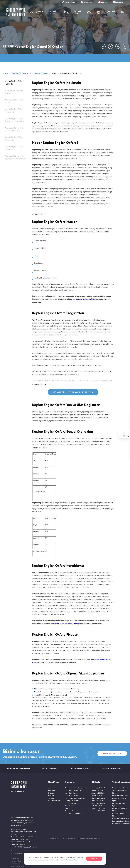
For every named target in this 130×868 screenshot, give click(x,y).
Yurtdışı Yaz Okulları (72, 801)
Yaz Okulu (90, 12)
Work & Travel (70, 806)
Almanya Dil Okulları (98, 793)
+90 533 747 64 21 (17, 842)
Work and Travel (111, 12)
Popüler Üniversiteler (49, 768)
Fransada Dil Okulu (98, 808)
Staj (123, 12)
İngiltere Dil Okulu (98, 790)
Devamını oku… (71, 860)
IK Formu (51, 796)
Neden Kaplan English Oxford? (14, 92)
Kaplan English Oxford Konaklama (14, 139)
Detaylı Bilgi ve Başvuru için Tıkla (73, 392)
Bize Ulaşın (52, 790)
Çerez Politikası (68, 838)
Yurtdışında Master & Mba (74, 790)
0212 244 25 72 (16, 834)
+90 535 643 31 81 (17, 847)
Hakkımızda (52, 788)
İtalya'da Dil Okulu (98, 806)
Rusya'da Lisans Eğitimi (120, 796)
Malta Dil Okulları (97, 801)
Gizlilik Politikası (79, 838)
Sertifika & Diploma (52, 12)
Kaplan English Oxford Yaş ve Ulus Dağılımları (14, 120)
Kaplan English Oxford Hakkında (14, 83)
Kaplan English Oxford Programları (14, 111)
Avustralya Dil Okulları (99, 788)
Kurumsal (51, 793)
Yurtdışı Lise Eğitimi (72, 803)
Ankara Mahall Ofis (17, 866)
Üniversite (29, 12)
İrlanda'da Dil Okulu (98, 798)
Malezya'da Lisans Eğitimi (121, 824)
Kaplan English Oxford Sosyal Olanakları (14, 129)
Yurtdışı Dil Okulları (20, 73)
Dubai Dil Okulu (97, 796)
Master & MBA (39, 12)
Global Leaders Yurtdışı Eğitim (21, 851)
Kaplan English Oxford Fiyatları (14, 148)
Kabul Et (94, 859)
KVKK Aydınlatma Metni (94, 838)
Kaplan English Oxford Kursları (14, 101)
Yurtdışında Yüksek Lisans (74, 813)
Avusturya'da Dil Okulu (99, 811)
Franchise (51, 798)
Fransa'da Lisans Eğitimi (121, 819)
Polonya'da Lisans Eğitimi (121, 821)
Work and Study (77, 12)
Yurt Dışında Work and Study (75, 798)
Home (5, 73)
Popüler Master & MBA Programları (18, 768)
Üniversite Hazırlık (71, 811)
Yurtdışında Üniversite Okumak (76, 788)
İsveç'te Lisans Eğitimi (120, 788)
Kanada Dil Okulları (98, 803)
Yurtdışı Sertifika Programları (112, 768)
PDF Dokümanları (54, 801)
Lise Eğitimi (100, 12)
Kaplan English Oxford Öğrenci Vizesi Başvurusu (15, 157)
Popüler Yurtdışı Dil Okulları (81, 768)
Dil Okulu (66, 12)
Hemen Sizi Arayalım (112, 753)
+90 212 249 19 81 (31, 837)
